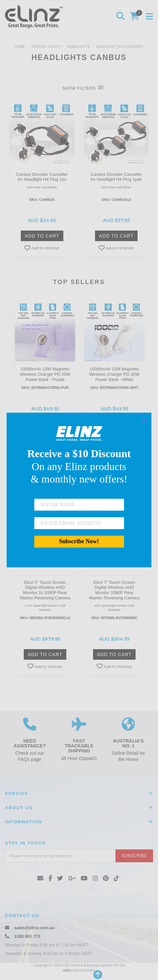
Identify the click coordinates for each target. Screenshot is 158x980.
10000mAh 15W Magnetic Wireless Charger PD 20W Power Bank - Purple (45, 374)
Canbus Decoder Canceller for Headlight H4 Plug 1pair (116, 177)
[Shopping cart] (136, 17)
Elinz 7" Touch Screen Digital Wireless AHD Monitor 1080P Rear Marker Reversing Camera (114, 590)
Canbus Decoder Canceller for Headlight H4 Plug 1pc (42, 177)
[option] (45, 374)
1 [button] (64, 683)
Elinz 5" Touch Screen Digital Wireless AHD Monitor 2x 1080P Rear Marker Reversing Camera (45, 590)
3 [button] (84, 683)
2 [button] (74, 683)
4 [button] (94, 683)
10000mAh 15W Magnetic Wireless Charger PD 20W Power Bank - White (114, 374)
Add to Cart (42, 236)
